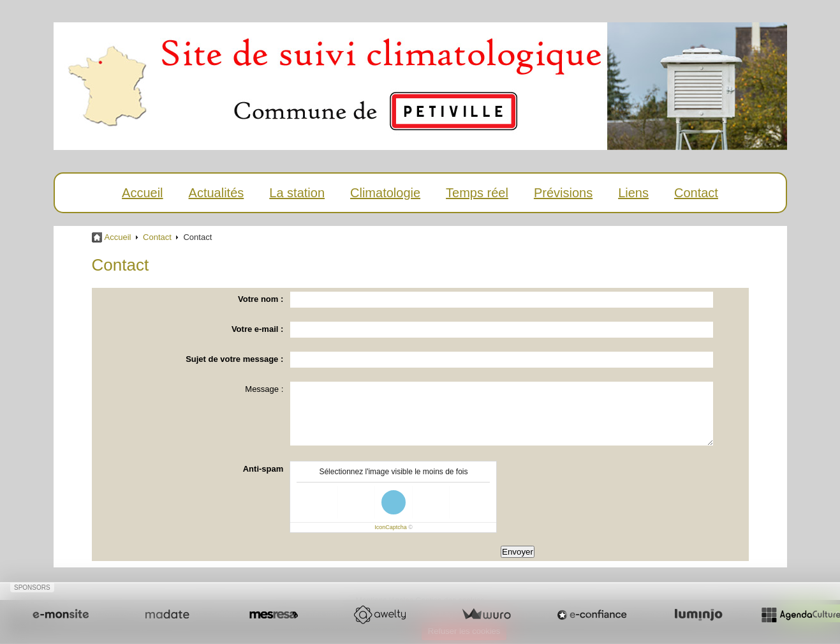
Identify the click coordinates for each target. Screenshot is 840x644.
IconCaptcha (391, 527)
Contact (696, 193)
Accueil (142, 193)
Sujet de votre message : (234, 359)
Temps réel (477, 193)
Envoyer (518, 552)
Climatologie (385, 193)
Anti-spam (263, 469)
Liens (633, 193)
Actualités (217, 193)
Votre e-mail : (257, 329)
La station (297, 193)
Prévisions (563, 193)
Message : (264, 389)
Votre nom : (261, 299)
